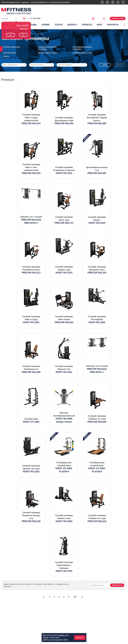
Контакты (113, 25)
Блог (100, 25)
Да (10, 35)
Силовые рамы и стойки (83, 53)
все (75, 597)
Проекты (87, 25)
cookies (61, 635)
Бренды (32, 25)
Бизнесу (25, 3)
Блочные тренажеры (12, 47)
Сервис (46, 25)
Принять (80, 637)
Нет (23, 35)
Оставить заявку (118, 18)
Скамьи (6, 56)
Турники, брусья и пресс (48, 53)
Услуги (59, 25)
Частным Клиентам (39, 3)
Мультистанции (9, 53)
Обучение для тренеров (59, 3)
